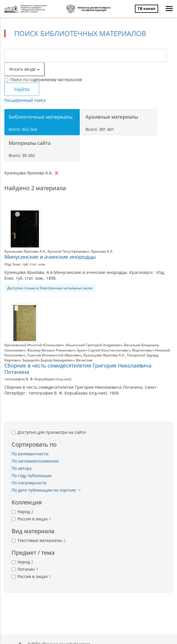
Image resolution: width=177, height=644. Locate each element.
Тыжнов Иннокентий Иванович (55, 355)
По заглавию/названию (35, 461)
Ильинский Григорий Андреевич (94, 345)
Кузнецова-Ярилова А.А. (25, 251)
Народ (22, 512)
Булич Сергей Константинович (104, 350)
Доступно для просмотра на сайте (49, 432)
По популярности (29, 483)
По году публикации (32, 476)
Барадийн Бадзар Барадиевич (48, 360)
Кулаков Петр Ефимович (68, 251)
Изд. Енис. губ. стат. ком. (25, 264)
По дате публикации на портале (46, 490)
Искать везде (24, 69)
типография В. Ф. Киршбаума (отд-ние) (38, 379)
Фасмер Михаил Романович (51, 350)
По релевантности (30, 454)
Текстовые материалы (39, 540)
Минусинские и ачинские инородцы (50, 257)
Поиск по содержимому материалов (43, 80)
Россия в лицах (31, 519)
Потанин (25, 569)
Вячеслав (84, 360)
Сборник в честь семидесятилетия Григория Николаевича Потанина (78, 369)
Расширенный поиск (25, 100)
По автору (22, 468)
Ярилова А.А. (102, 251)
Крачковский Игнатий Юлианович (34, 345)
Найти (22, 89)
